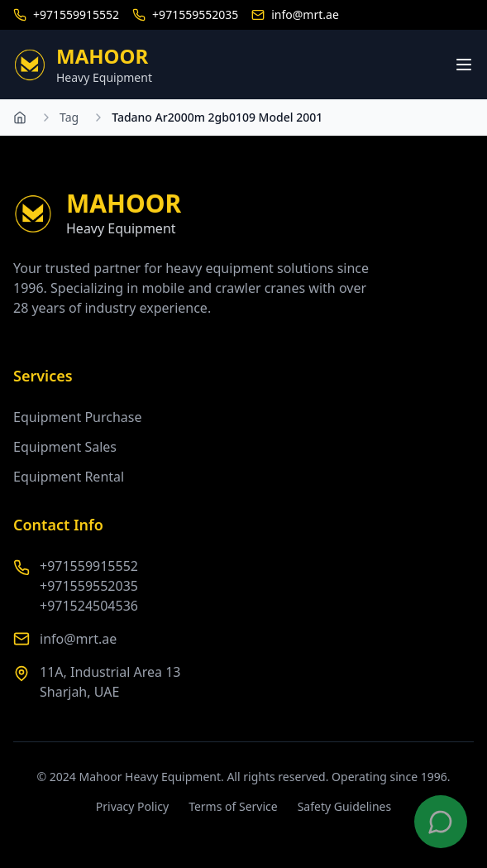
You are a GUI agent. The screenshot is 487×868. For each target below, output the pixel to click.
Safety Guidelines (345, 806)
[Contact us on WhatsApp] (441, 822)
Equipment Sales (65, 447)
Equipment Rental (69, 477)
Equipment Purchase (78, 417)
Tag (69, 117)
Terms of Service (233, 806)
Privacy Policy (132, 806)
